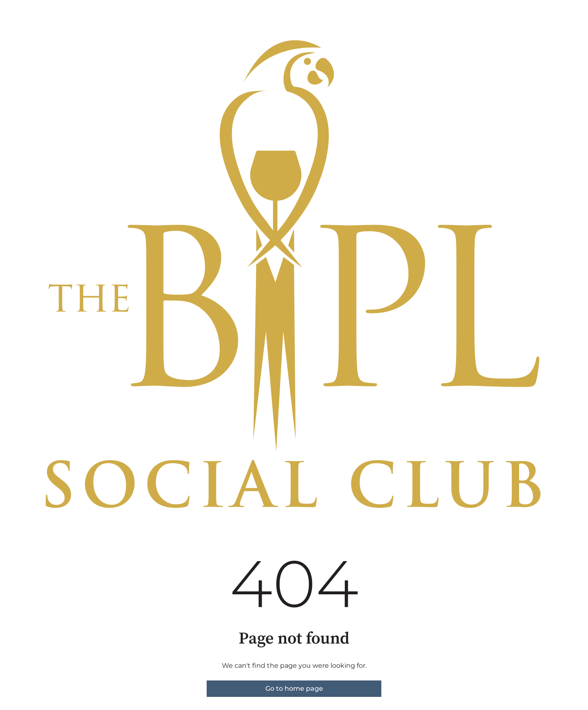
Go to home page (294, 688)
